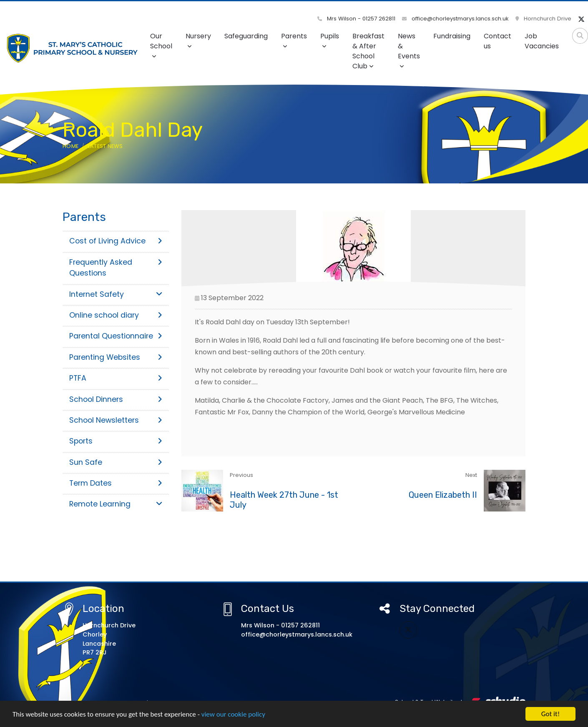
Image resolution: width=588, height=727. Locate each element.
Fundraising (452, 36)
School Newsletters (116, 420)
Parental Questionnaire (116, 336)
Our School (161, 45)
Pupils (330, 40)
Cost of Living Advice (116, 241)
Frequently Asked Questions (116, 268)
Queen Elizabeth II (443, 495)
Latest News (106, 146)
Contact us (498, 41)
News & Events (409, 50)
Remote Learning (116, 504)
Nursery (198, 40)
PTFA (116, 378)
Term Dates (116, 483)
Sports (116, 441)
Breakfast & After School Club (368, 51)
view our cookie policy (233, 714)
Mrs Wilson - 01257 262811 (356, 19)
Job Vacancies (542, 41)
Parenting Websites (116, 357)
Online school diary (116, 315)
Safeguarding (246, 36)
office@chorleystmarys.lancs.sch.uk (455, 19)
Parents (294, 40)
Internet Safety (116, 294)
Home (70, 146)
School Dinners (116, 399)
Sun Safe (116, 462)
